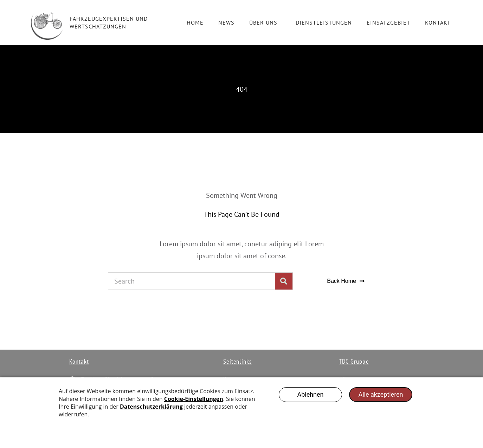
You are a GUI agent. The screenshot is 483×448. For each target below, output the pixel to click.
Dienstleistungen (324, 22)
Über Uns (265, 22)
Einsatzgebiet (388, 22)
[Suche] (284, 281)
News (226, 22)
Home (195, 22)
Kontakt (438, 22)
